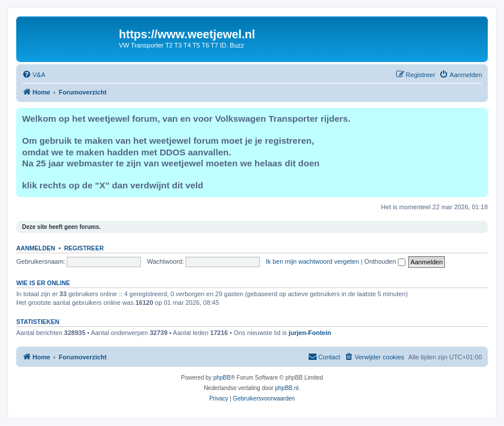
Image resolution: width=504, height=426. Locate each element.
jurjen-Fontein (310, 333)
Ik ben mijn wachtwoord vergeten (312, 261)
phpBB (222, 378)
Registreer (84, 248)
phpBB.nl (287, 388)
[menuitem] (34, 75)
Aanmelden (36, 248)
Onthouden (385, 261)
